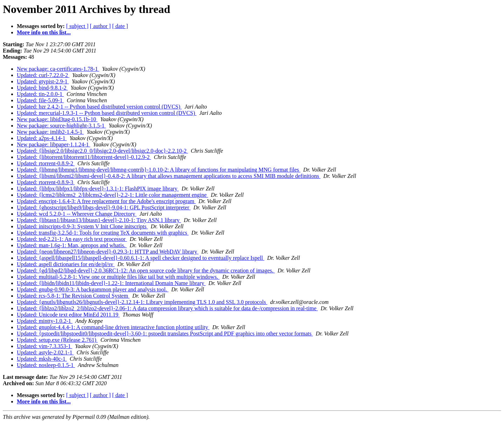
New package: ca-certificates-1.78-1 (58, 69)
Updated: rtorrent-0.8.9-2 (46, 163)
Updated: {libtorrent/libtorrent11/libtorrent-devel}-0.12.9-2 (84, 157)
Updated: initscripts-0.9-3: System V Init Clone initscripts (82, 226)
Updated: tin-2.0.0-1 (40, 94)
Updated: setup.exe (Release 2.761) (57, 340)
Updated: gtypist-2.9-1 (43, 81)
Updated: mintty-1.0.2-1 (45, 321)
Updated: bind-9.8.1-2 (42, 88)
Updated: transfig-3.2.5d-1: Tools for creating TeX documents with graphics (103, 233)
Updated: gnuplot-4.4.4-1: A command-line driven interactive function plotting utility (113, 327)
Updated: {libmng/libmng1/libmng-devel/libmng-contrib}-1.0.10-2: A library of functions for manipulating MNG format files (159, 170)
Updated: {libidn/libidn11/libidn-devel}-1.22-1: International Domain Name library (111, 283)
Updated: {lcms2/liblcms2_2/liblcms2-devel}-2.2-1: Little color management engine (112, 195)
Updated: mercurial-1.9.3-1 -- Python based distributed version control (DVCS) (107, 113)
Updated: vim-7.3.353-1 (44, 346)
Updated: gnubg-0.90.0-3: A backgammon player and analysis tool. (93, 289)
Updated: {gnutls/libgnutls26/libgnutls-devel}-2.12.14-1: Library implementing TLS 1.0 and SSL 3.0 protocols (142, 302)
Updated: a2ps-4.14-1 (42, 138)
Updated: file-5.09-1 (40, 100)
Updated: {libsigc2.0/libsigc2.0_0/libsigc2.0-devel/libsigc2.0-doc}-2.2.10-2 (102, 151)
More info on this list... (44, 32)
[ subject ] (77, 26)
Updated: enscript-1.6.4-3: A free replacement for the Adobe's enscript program (106, 201)
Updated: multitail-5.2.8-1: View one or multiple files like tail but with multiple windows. (118, 277)
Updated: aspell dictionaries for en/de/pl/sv (66, 264)
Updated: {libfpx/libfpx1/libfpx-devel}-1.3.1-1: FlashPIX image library (98, 189)
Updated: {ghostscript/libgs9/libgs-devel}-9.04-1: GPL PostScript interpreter (104, 207)
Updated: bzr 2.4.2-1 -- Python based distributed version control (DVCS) (99, 107)
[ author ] (100, 26)
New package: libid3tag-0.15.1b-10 (57, 119)
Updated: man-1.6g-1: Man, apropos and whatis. (72, 245)
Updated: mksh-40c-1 (42, 359)
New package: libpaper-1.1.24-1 (54, 144)
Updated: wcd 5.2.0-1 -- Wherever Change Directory (77, 214)
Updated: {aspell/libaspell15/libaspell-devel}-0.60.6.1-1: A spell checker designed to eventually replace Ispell (141, 258)
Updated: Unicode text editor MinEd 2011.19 (68, 315)
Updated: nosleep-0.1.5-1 (46, 365)
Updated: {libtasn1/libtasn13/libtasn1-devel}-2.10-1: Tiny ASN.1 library (99, 220)
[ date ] (120, 26)
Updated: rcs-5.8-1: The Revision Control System (73, 296)
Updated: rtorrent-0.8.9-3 (46, 182)
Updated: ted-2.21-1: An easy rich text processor (72, 239)
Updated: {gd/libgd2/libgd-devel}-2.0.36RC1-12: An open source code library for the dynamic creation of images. (146, 271)
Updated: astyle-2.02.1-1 (45, 352)
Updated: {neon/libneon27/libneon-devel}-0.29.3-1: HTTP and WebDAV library (108, 252)
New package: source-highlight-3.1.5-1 (61, 126)
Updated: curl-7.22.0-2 (43, 75)
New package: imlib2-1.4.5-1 (50, 132)
